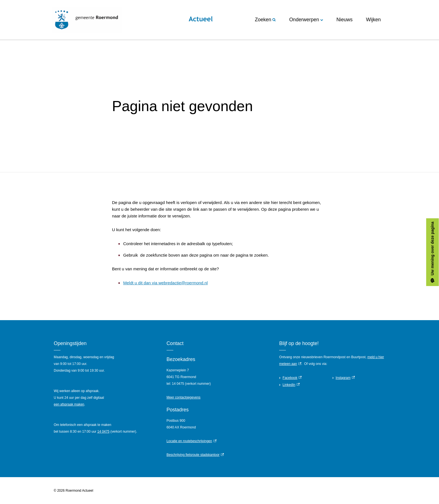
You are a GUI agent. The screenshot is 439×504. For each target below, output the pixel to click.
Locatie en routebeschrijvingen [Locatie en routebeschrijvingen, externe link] (192, 441)
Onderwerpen (306, 20)
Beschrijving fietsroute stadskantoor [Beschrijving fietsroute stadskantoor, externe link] (195, 455)
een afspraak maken (69, 404)
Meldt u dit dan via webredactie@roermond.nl (165, 283)
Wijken (373, 20)
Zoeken (265, 20)
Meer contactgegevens (184, 397)
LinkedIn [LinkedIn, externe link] (291, 385)
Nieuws (345, 20)
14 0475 (103, 432)
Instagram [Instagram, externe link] (345, 378)
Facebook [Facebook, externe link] (292, 378)
